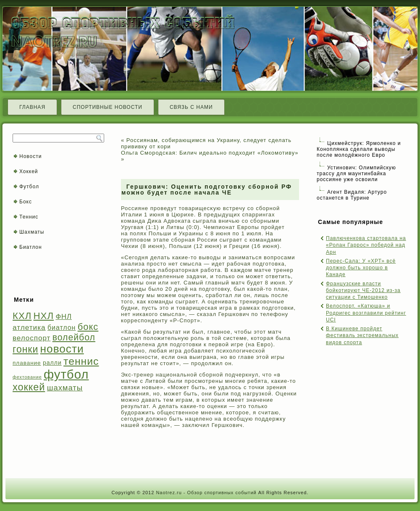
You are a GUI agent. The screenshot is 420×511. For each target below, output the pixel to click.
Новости (30, 156)
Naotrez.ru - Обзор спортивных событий (206, 493)
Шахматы (32, 232)
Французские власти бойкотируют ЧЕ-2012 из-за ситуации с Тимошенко (363, 291)
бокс (88, 327)
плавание (27, 363)
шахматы (65, 388)
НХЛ (44, 316)
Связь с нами (191, 107)
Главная (32, 107)
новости (62, 349)
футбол (66, 374)
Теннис (29, 217)
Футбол (29, 187)
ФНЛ (64, 317)
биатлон (62, 328)
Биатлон (31, 247)
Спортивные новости (108, 107)
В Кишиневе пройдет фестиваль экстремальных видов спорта (362, 336)
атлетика (29, 327)
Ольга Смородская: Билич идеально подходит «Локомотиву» (210, 153)
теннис (81, 361)
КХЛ (22, 316)
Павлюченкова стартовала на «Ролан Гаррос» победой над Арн (366, 245)
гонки (25, 349)
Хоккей (29, 171)
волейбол (74, 337)
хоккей (29, 387)
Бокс (26, 202)
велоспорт (31, 338)
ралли (52, 363)
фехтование (27, 377)
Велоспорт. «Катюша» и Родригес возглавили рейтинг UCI (366, 313)
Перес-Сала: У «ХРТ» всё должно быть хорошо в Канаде (361, 268)
